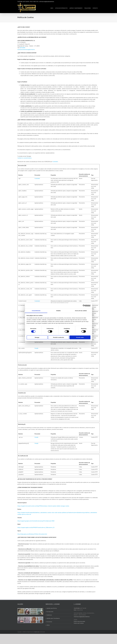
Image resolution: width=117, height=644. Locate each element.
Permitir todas (80, 337)
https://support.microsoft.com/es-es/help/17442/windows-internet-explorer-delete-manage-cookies (43, 506)
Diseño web (37, 632)
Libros (48, 625)
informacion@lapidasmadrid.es (47, 2)
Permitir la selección (59, 337)
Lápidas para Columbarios (53, 618)
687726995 (23, 48)
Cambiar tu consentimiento (25, 158)
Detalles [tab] (59, 311)
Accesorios (49, 622)
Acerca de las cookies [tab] (81, 311)
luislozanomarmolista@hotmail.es (26, 50)
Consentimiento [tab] (36, 311)
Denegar (37, 337)
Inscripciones (50, 612)
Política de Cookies (79, 623)
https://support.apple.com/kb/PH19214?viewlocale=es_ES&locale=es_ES (36, 528)
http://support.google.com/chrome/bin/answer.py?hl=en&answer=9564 (36, 521)
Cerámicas (49, 615)
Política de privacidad (79, 622)
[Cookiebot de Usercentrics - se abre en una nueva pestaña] (84, 306)
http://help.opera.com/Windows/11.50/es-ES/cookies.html (32, 534)
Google (36, 348)
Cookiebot (55, 162)
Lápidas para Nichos (52, 608)
